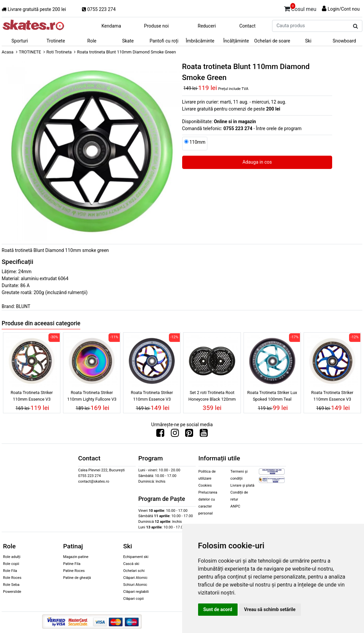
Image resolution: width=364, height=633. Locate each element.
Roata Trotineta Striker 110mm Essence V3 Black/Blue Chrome (152, 397)
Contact (247, 26)
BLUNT (23, 306)
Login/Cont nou (344, 9)
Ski (308, 41)
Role (92, 41)
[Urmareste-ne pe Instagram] (175, 435)
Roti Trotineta (59, 52)
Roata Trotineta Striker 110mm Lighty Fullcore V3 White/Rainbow (92, 397)
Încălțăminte (236, 41)
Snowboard (344, 41)
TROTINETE (30, 52)
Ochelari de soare (272, 41)
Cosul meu (300, 8)
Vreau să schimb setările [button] (270, 609)
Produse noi (156, 26)
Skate (128, 41)
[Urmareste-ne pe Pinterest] (189, 435)
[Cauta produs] (356, 26)
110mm (197, 142)
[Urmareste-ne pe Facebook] (160, 435)
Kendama (111, 26)
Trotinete (56, 41)
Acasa (8, 52)
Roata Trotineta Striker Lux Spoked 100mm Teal (272, 396)
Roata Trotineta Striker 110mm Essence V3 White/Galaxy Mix (32, 397)
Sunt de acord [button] (218, 609)
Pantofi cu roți (164, 41)
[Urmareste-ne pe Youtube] (204, 435)
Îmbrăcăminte (200, 41)
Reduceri (207, 26)
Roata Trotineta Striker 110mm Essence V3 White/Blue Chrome (332, 397)
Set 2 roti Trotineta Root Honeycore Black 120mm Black (212, 397)
